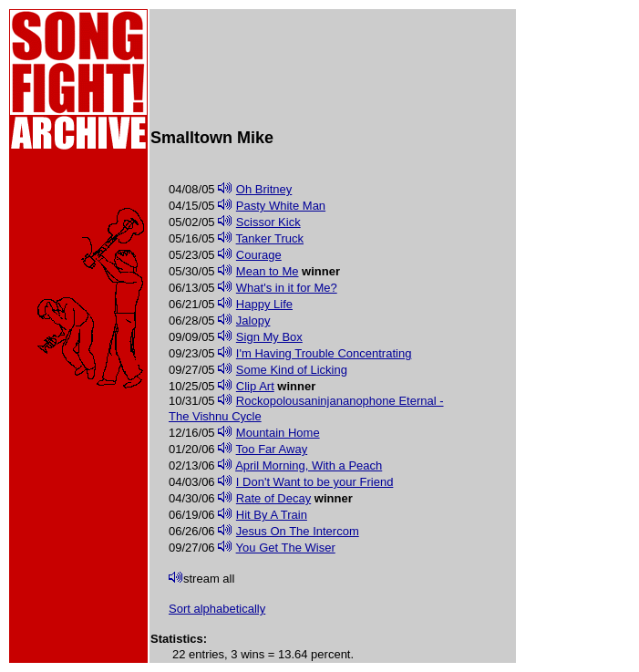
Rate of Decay (273, 498)
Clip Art (255, 386)
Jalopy (253, 320)
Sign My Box (269, 337)
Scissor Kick (268, 222)
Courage (259, 255)
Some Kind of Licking (292, 370)
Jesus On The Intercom (298, 531)
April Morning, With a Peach (309, 465)
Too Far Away (272, 449)
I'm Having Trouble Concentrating (324, 353)
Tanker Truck (270, 238)
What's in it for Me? (287, 288)
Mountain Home (278, 433)
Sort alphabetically (217, 609)
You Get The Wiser (286, 548)
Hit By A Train (272, 515)
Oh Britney (264, 189)
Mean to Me (268, 271)
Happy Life (264, 304)
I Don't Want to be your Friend (315, 482)
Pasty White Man (281, 206)
